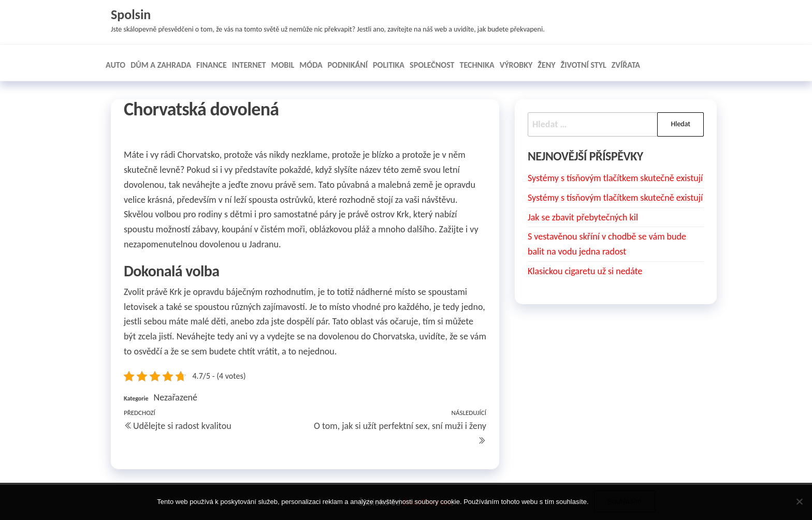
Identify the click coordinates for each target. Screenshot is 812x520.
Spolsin (131, 14)
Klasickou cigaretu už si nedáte (585, 271)
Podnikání (348, 65)
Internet (249, 65)
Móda (311, 65)
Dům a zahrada (161, 65)
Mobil (283, 65)
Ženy (546, 65)
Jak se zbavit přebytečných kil (583, 217)
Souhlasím (625, 501)
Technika (477, 65)
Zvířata (626, 65)
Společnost (432, 65)
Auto (115, 65)
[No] (799, 501)
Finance (212, 65)
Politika (389, 65)
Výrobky (516, 65)
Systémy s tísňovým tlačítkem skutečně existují (615, 178)
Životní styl (584, 65)
